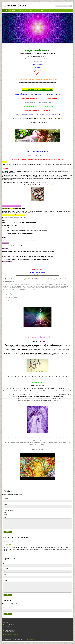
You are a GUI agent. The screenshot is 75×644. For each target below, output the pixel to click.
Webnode (32, 639)
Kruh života (9, 544)
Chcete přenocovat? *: (10, 510)
